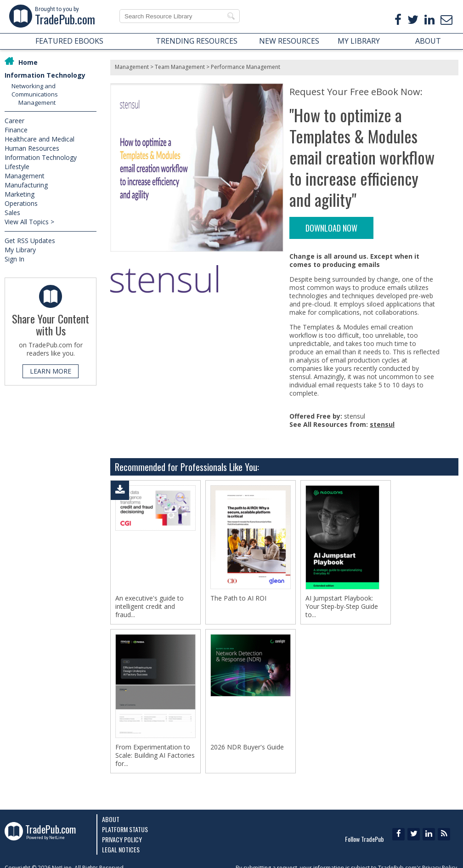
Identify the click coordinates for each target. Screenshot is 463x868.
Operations (21, 203)
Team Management (180, 67)
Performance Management (246, 67)
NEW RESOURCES (289, 41)
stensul (382, 424)
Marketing (20, 194)
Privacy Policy (122, 839)
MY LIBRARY (359, 41)
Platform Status (125, 829)
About (111, 819)
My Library (20, 250)
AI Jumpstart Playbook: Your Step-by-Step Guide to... (342, 607)
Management (37, 102)
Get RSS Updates (30, 241)
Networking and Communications (35, 90)
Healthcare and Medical (40, 139)
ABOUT (428, 41)
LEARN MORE (51, 371)
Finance (16, 130)
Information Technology (45, 75)
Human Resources (32, 148)
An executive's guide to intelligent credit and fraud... (150, 607)
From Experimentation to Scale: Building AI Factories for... (155, 755)
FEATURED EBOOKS (69, 41)
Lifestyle (17, 167)
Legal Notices (121, 849)
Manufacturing (26, 185)
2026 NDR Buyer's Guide (247, 747)
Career (14, 121)
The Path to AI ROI (238, 598)
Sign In (14, 259)
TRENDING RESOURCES (197, 41)
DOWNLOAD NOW (331, 228)
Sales (12, 213)
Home (28, 62)
